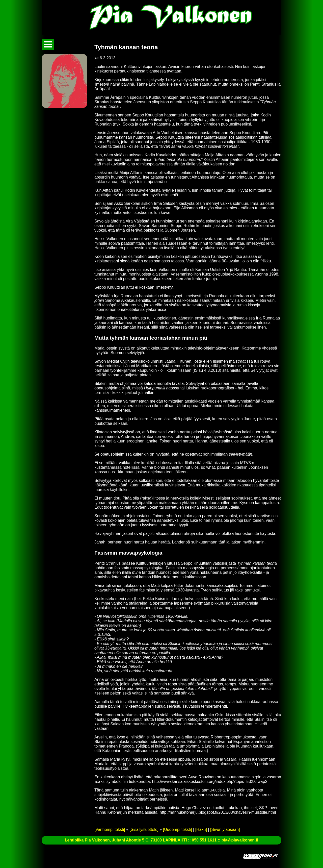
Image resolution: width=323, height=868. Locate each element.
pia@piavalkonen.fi (240, 840)
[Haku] (201, 829)
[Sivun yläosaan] (225, 829)
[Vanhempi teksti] (110, 829)
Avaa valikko (48, 44)
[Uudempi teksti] (178, 829)
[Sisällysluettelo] (144, 829)
